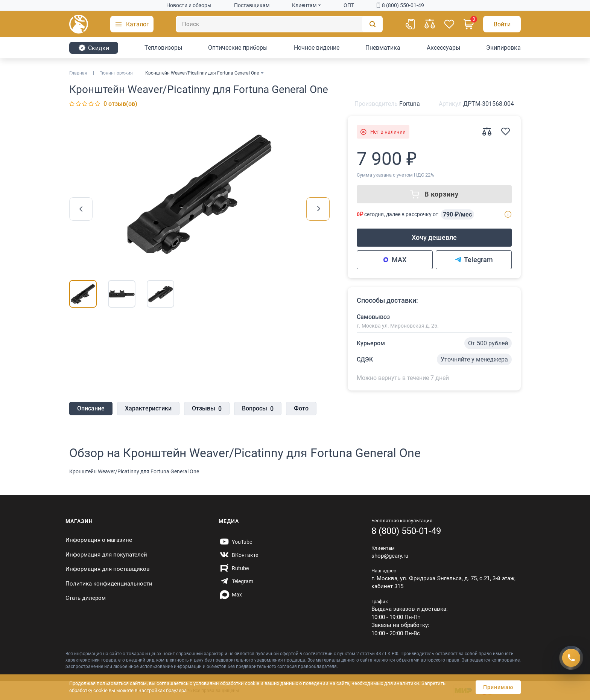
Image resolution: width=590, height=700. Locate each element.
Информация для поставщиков (108, 569)
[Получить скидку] (571, 656)
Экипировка (503, 48)
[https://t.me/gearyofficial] (236, 581)
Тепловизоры (163, 48)
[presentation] (81, 209)
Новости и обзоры (189, 5)
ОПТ (349, 5)
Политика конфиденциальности (109, 584)
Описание (91, 408)
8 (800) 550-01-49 (400, 5)
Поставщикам (252, 5)
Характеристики (148, 408)
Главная (78, 73)
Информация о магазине (99, 540)
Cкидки (94, 48)
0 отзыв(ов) (120, 104)
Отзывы (207, 409)
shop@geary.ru (390, 556)
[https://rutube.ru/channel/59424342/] (234, 568)
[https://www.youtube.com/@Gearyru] (235, 542)
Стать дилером (86, 598)
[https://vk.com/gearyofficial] (238, 555)
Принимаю (498, 687)
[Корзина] (469, 24)
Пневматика (383, 48)
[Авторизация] (502, 24)
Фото (301, 408)
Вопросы (258, 409)
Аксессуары (443, 48)
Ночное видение (317, 48)
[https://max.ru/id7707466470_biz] (230, 595)
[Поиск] (279, 24)
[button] (132, 24)
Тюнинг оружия (116, 73)
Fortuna (410, 104)
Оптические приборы (238, 48)
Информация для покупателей (106, 555)
